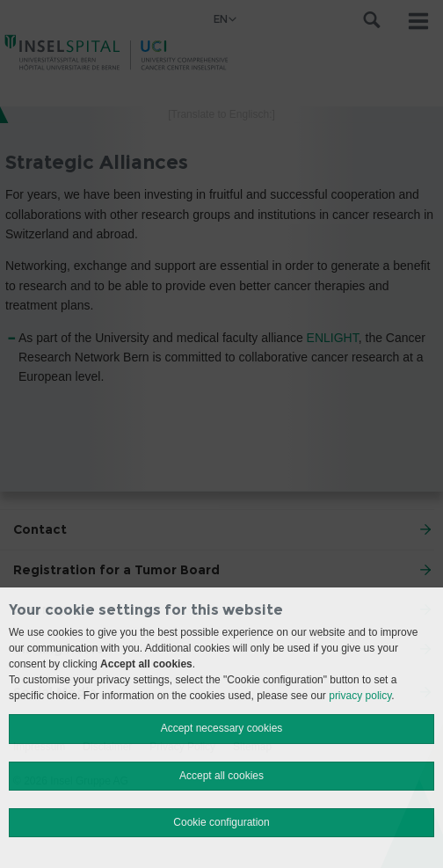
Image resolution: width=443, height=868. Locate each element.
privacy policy (360, 696)
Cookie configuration (221, 822)
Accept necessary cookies (222, 728)
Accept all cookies (221, 776)
